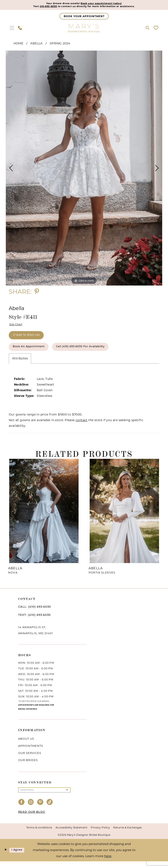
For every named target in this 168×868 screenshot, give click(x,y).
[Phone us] (20, 29)
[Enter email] (44, 796)
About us (26, 745)
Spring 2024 (60, 44)
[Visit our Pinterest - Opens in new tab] (40, 809)
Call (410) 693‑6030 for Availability (94, 352)
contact (82, 426)
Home (18, 44)
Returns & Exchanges (128, 834)
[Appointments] (84, 17)
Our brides (28, 766)
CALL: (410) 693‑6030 (35, 613)
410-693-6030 (41, 7)
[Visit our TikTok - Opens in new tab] (50, 809)
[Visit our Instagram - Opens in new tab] (31, 809)
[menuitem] (12, 29)
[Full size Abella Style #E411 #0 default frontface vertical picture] (84, 169)
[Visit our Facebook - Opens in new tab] (22, 809)
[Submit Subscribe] (67, 796)
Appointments (31, 752)
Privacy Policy (100, 834)
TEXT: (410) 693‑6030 (34, 621)
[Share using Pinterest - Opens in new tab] (37, 293)
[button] (12, 29)
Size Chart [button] (17, 326)
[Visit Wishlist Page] (156, 29)
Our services (30, 759)
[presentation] (44, 517)
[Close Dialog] (6, 857)
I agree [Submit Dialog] (19, 857)
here (108, 863)
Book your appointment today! (104, 4)
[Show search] (148, 29)
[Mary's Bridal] (84, 29)
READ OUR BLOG (32, 819)
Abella (36, 44)
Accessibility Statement (72, 834)
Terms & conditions (39, 834)
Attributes (20, 364)
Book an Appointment (33, 352)
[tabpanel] (84, 169)
